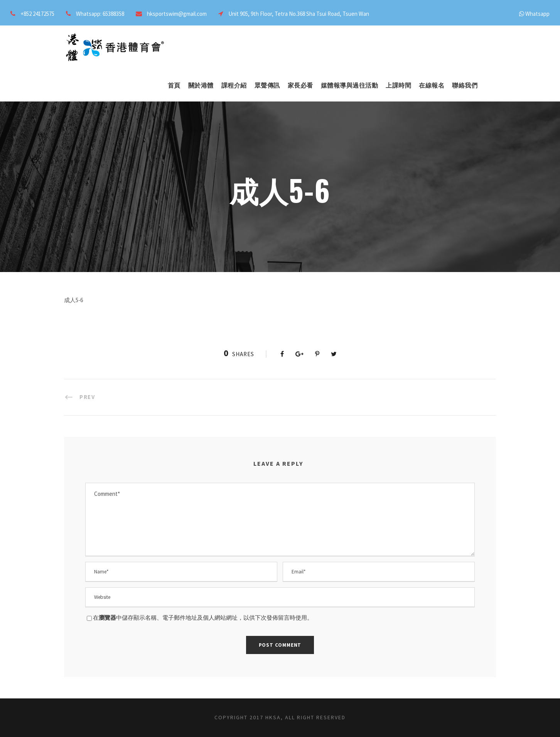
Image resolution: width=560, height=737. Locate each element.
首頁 (174, 85)
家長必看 (300, 85)
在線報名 (432, 85)
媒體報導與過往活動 (350, 85)
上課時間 (398, 85)
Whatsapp (537, 14)
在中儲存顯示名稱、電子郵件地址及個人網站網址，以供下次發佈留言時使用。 (203, 618)
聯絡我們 (465, 85)
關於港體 (201, 85)
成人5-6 (73, 300)
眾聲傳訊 (267, 85)
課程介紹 (234, 85)
